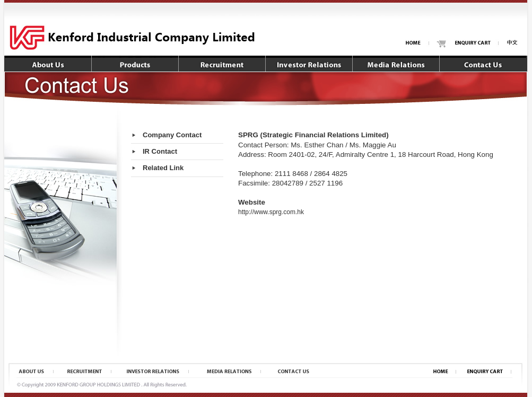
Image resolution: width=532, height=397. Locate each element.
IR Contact (160, 151)
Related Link (163, 168)
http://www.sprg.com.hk (271, 212)
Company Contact (172, 135)
